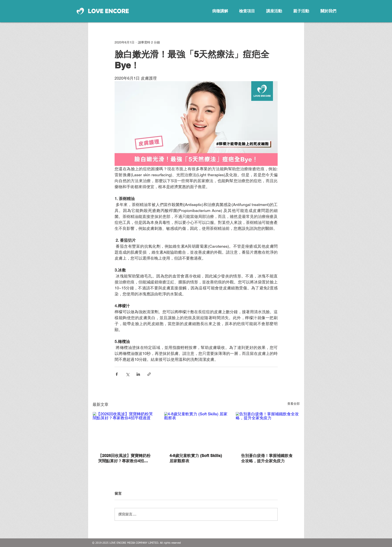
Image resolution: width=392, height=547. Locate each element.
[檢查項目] (247, 11)
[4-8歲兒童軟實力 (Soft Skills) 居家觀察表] (196, 430)
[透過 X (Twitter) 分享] (127, 374)
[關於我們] (328, 11)
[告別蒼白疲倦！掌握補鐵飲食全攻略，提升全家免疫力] (268, 430)
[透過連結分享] (149, 374)
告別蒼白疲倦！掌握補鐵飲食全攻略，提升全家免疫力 (267, 458)
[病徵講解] (220, 11)
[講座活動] (274, 11)
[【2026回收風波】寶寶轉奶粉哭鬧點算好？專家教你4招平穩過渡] (125, 430)
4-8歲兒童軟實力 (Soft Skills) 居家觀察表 (196, 458)
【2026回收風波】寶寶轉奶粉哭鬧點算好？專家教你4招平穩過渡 (124, 458)
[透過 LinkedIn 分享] (138, 374)
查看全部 (294, 404)
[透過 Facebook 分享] (117, 374)
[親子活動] (301, 11)
